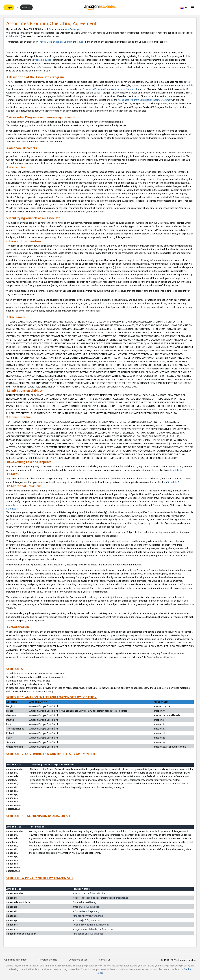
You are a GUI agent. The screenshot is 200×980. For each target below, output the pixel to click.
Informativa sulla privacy (86, 911)
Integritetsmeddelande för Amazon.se (93, 929)
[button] (184, 7)
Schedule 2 (175, 470)
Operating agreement (16, 960)
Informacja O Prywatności (86, 920)
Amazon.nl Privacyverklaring (88, 916)
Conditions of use (78, 960)
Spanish (68, 42)
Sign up (26, 7)
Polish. (81, 42)
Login (9, 7)
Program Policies (42, 60)
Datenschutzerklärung (84, 902)
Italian (59, 42)
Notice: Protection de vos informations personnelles (100, 898)
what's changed (73, 29)
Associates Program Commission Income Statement (110, 89)
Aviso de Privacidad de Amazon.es (91, 925)
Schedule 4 (12, 509)
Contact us (105, 960)
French (42, 42)
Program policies (48, 960)
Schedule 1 (15, 36)
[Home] (100, 7)
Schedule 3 (173, 482)
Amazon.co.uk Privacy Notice (88, 934)
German (51, 42)
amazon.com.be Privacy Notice (89, 893)
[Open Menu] (192, 7)
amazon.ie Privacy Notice (86, 907)
